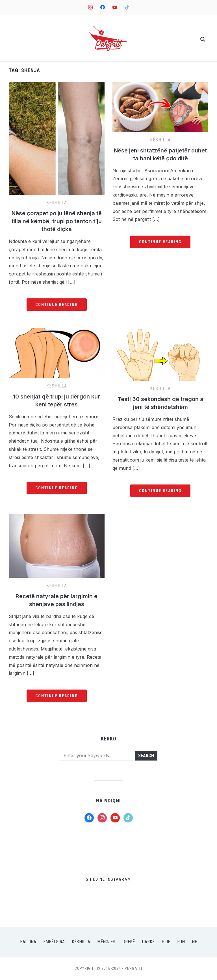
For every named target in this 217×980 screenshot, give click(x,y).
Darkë (148, 942)
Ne (194, 942)
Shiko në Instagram (108, 879)
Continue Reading (57, 305)
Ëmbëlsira (54, 942)
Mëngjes (106, 942)
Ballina (28, 942)
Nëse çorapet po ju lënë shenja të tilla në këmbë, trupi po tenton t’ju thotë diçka (57, 221)
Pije (166, 942)
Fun (181, 942)
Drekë (129, 942)
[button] (12, 39)
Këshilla (57, 203)
